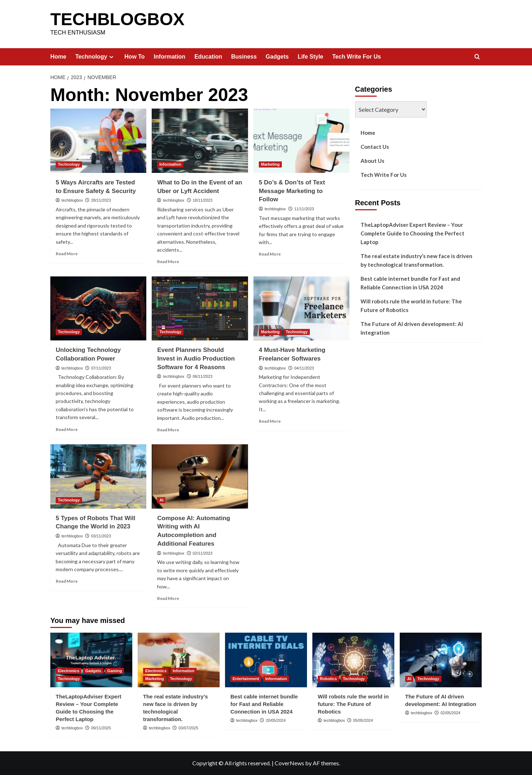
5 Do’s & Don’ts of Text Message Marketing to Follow (292, 191)
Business (244, 57)
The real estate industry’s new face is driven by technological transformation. (416, 260)
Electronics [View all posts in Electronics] (68, 671)
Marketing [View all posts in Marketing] (270, 164)
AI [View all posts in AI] (161, 500)
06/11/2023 (203, 376)
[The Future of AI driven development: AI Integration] (441, 660)
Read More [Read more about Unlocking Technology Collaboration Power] (67, 429)
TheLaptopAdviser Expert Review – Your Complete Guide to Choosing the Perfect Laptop (412, 233)
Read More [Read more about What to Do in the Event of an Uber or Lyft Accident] (168, 262)
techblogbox (72, 200)
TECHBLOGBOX (117, 19)
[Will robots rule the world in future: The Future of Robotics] (353, 660)
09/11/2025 (101, 728)
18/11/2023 (203, 200)
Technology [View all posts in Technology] (69, 164)
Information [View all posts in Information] (170, 164)
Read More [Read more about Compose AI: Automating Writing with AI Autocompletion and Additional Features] (168, 598)
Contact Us (375, 147)
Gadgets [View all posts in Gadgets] (93, 671)
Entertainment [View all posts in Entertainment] (246, 679)
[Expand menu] (111, 57)
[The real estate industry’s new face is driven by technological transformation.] (179, 660)
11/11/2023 (304, 209)
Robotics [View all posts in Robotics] (328, 679)
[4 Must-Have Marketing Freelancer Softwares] (301, 308)
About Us (372, 161)
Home (58, 57)
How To (135, 57)
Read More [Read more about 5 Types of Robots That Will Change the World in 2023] (67, 581)
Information (170, 57)
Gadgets (277, 57)
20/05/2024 (276, 720)
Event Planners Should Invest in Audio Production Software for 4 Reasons (196, 359)
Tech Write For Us (356, 57)
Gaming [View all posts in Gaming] (114, 671)
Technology (95, 57)
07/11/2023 (101, 368)
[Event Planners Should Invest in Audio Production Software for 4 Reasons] (200, 308)
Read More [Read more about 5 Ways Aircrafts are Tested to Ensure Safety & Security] (67, 254)
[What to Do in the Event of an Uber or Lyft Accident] (200, 141)
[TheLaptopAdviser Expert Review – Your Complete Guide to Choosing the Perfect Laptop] (91, 660)
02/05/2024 (450, 713)
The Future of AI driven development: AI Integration (412, 328)
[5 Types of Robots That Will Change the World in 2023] (98, 476)
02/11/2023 (203, 553)
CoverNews (289, 763)
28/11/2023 (101, 200)
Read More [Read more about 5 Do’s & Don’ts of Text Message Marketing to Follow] (270, 254)
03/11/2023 (101, 536)
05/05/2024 (363, 720)
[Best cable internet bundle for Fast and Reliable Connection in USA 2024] (266, 660)
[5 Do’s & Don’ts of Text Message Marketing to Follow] (301, 141)
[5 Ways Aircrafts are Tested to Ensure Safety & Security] (98, 141)
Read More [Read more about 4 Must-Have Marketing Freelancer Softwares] (270, 421)
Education (208, 57)
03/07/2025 (188, 728)
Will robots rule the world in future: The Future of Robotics (411, 306)
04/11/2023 (304, 368)
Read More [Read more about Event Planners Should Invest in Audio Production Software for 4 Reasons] (168, 430)
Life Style (310, 57)
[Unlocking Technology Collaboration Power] (98, 308)
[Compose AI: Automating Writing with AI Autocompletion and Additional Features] (200, 476)
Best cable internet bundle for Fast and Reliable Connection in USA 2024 (410, 283)
